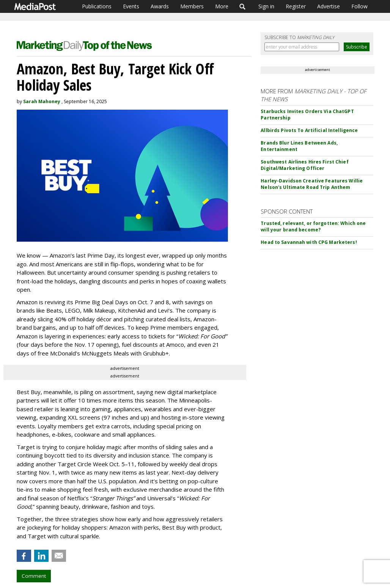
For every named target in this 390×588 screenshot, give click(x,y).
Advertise (329, 6)
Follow (359, 6)
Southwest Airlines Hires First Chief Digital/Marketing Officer (304, 165)
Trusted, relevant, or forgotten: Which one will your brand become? (313, 226)
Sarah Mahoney (42, 101)
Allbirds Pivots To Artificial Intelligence (309, 130)
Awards (160, 6)
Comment (34, 576)
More (222, 6)
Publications (97, 6)
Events (131, 6)
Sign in (266, 6)
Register (296, 6)
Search (243, 6)
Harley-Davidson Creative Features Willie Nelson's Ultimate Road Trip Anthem (312, 184)
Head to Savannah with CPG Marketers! (309, 242)
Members (192, 6)
